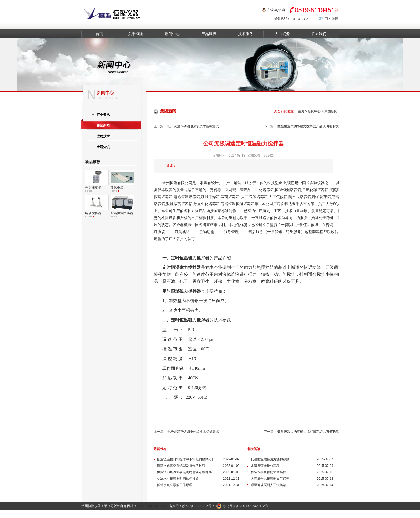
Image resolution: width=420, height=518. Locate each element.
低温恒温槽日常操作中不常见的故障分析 (186, 459)
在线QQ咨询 (276, 10)
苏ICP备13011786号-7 (198, 506)
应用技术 (103, 136)
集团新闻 (331, 111)
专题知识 (103, 147)
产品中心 (252, 514)
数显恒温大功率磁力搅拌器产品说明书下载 (308, 126)
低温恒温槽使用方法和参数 (270, 459)
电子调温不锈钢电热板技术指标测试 (193, 126)
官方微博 (332, 19)
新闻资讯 (271, 514)
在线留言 (329, 514)
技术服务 (246, 34)
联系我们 (319, 34)
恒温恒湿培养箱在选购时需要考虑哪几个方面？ (187, 472)
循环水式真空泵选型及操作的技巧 (181, 466)
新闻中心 (172, 34)
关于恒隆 (136, 34)
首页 (99, 34)
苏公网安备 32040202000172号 (242, 506)
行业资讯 (103, 115)
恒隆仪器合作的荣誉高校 (268, 472)
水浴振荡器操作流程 (265, 466)
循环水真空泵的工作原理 (175, 485)
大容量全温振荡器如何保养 (270, 479)
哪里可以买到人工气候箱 (268, 485)
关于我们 (291, 514)
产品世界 (209, 34)
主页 (301, 111)
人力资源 (282, 34)
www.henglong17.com (153, 506)
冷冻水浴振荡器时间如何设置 (178, 479)
